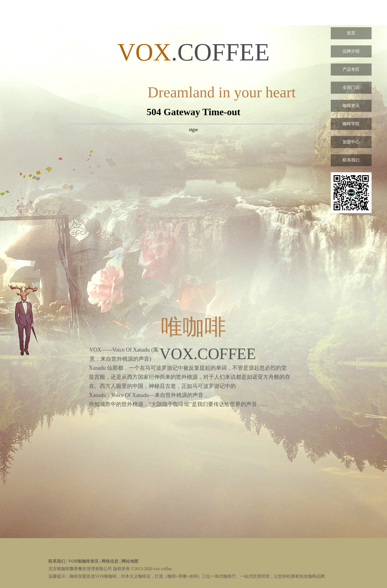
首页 (351, 33)
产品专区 (351, 69)
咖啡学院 (351, 124)
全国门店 (351, 88)
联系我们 (351, 160)
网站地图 (130, 561)
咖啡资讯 (351, 106)
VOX (351, 15)
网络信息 (110, 561)
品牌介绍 (351, 51)
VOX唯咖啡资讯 (83, 561)
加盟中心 (351, 142)
